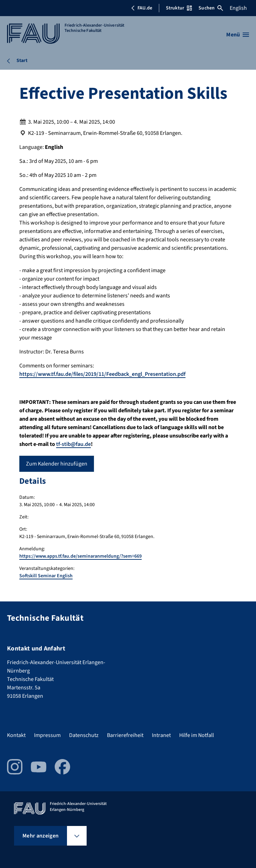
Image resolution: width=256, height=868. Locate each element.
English (238, 8)
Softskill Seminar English (46, 576)
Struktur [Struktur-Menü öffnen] (179, 8)
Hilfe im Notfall (197, 735)
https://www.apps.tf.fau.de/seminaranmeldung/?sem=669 (80, 556)
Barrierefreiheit (125, 735)
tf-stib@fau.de (73, 444)
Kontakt (16, 735)
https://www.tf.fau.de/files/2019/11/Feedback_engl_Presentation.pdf (102, 374)
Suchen (211, 8)
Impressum (47, 735)
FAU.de (142, 8)
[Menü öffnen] (238, 35)
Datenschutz (84, 735)
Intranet (161, 735)
